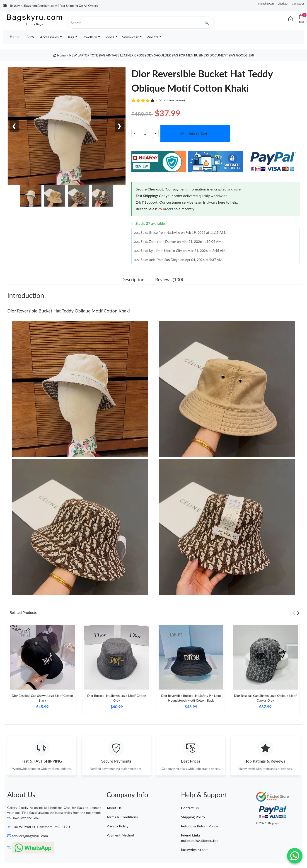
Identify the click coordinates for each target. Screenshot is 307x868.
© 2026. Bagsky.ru (268, 823)
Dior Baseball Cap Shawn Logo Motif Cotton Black (42, 698)
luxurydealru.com (195, 850)
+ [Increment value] (156, 133)
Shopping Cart (266, 4)
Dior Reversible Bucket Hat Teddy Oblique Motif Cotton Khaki (69, 311)
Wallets (152, 37)
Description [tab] (133, 279)
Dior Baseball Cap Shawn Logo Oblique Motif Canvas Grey (265, 698)
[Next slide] (298, 612)
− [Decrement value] (134, 133)
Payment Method (120, 835)
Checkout (283, 4)
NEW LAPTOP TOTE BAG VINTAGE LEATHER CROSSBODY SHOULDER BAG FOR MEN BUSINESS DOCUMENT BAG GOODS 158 (162, 55)
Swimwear (130, 37)
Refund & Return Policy (199, 826)
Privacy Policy (117, 826)
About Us (114, 808)
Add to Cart (198, 133)
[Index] (291, 19)
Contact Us (298, 4)
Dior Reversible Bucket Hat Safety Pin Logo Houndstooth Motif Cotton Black (191, 698)
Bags (70, 37)
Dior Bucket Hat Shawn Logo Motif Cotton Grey (117, 698)
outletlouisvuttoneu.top (200, 840)
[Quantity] (145, 133)
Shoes (109, 37)
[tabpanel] (42, 671)
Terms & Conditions (122, 817)
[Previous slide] (294, 612)
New (30, 36)
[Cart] (302, 19)
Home (15, 36)
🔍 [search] (207, 23)
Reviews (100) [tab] (169, 279)
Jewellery (89, 37)
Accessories (49, 37)
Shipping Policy (193, 817)
